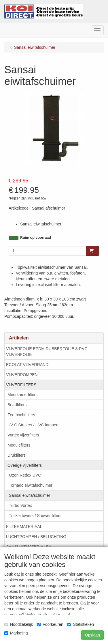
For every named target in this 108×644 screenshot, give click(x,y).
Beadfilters (17, 405)
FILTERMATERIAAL (24, 527)
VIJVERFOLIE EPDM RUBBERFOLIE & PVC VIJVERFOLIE (47, 352)
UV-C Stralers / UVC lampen (33, 425)
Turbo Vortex (20, 505)
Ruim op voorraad (36, 238)
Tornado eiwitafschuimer (31, 485)
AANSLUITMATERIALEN (29, 547)
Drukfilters (17, 455)
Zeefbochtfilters (21, 415)
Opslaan (92, 635)
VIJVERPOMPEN (22, 375)
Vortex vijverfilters (23, 435)
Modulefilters (19, 445)
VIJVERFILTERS (21, 385)
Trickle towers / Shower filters (35, 516)
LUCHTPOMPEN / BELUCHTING (36, 537)
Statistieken (81, 624)
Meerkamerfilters (22, 395)
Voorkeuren (50, 624)
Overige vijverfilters (25, 465)
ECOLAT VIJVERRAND (27, 365)
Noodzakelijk (19, 624)
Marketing (16, 633)
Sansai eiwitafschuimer (30, 495)
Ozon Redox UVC (25, 475)
